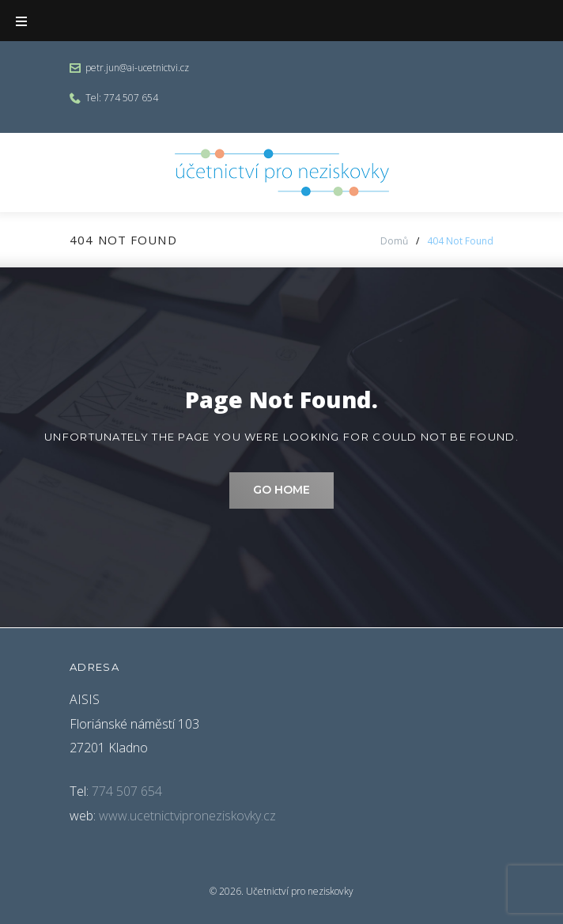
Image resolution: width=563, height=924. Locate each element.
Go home (281, 490)
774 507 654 (131, 98)
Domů (394, 241)
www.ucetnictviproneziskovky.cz (187, 816)
